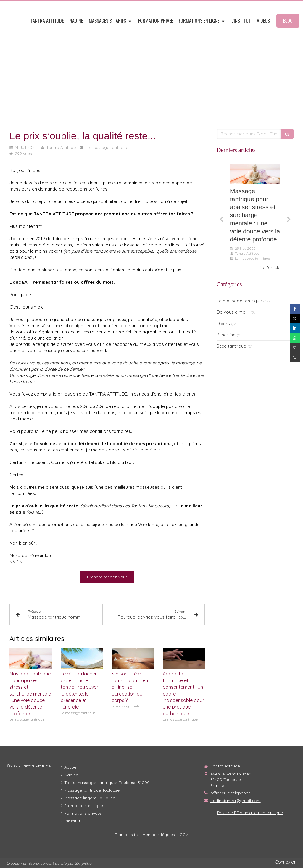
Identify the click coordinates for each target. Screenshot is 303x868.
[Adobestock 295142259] (255, 174)
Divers (223, 324)
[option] (255, 217)
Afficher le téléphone (231, 793)
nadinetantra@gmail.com (236, 801)
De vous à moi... (233, 312)
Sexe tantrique (231, 346)
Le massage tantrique (239, 301)
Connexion (286, 862)
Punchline (226, 335)
